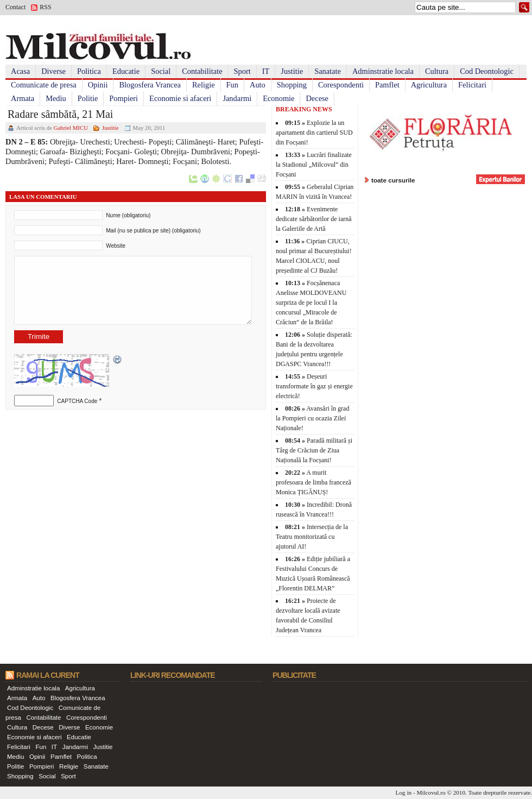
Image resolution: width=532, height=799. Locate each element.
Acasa (20, 71)
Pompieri (123, 98)
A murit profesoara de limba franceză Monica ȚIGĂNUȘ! (313, 482)
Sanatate (328, 71)
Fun (232, 85)
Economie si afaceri (180, 98)
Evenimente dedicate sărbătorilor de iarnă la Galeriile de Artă (314, 219)
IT (266, 71)
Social (161, 71)
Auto (258, 85)
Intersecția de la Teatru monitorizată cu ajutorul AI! (312, 537)
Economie (278, 98)
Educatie (126, 71)
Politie (88, 98)
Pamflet (387, 85)
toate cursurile (393, 180)
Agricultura (429, 85)
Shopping (292, 85)
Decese (317, 98)
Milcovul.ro (431, 792)
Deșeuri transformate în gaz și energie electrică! (314, 386)
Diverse (53, 71)
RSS (45, 7)
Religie (204, 85)
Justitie (292, 71)
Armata (23, 98)
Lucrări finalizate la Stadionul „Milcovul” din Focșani (314, 165)
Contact (15, 7)
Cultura (437, 71)
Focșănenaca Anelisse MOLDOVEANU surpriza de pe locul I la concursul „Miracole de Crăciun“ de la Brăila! (311, 303)
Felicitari (472, 85)
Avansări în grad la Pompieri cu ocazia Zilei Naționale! (312, 418)
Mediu (56, 98)
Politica (89, 71)
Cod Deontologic (487, 71)
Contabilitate (202, 71)
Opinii (98, 85)
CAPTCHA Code (77, 401)
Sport (242, 71)
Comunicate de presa (44, 85)
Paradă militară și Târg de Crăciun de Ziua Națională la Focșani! (314, 450)
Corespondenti (341, 85)
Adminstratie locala (383, 71)
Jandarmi (237, 98)
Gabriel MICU (71, 128)
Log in (404, 792)
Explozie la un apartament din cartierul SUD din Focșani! (314, 133)
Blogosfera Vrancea (150, 85)
